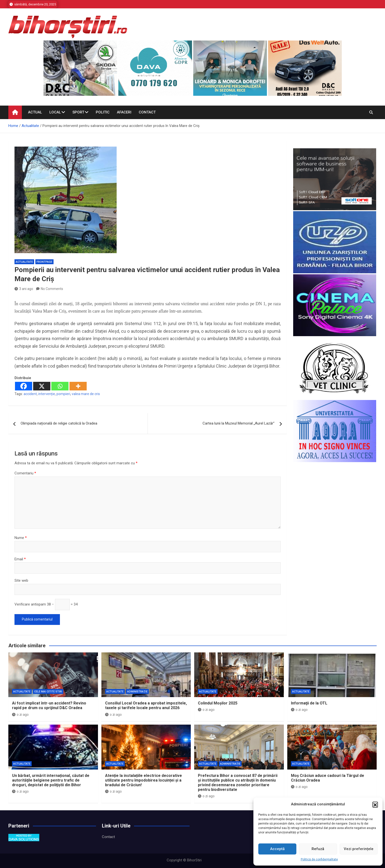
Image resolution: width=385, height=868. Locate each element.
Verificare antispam (30, 604)
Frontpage (44, 262)
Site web (21, 580)
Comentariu (25, 473)
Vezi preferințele (359, 849)
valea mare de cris (86, 394)
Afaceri (124, 112)
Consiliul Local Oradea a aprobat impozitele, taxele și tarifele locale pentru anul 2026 (146, 705)
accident (30, 394)
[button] (375, 804)
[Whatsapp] (60, 386)
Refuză (318, 849)
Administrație (137, 692)
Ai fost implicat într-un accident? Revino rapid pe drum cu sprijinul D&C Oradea (49, 705)
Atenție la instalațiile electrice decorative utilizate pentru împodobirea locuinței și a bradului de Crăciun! (144, 780)
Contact (147, 112)
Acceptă (277, 849)
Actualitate (24, 262)
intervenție (47, 394)
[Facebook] (24, 386)
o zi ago (20, 715)
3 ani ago (24, 289)
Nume (21, 538)
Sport (78, 112)
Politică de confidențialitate (319, 859)
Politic (103, 112)
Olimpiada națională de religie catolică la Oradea (59, 423)
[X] (42, 386)
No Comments (52, 289)
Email (20, 559)
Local (55, 112)
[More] (78, 386)
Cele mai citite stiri (48, 692)
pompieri (63, 394)
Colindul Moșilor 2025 (218, 703)
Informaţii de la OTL (309, 703)
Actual (35, 112)
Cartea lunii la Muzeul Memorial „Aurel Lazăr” (239, 423)
